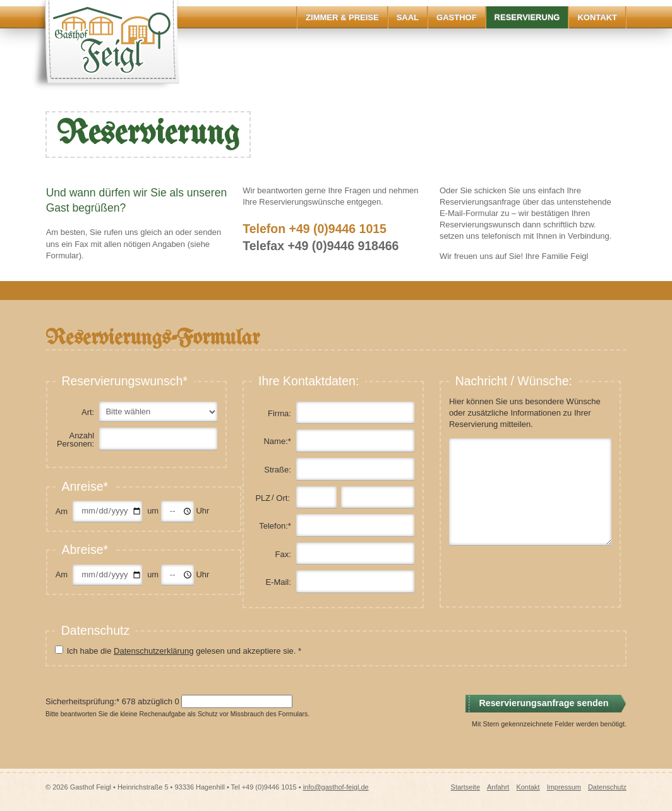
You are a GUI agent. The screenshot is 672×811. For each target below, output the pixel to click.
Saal (408, 17)
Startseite (465, 787)
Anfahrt (498, 787)
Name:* (277, 441)
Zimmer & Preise (342, 17)
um (154, 511)
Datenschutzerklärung (153, 651)
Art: (88, 412)
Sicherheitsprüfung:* (82, 701)
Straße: (278, 470)
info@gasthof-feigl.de (336, 787)
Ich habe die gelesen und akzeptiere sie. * (184, 651)
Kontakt (597, 17)
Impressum (564, 787)
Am (62, 511)
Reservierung (527, 17)
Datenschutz (607, 787)
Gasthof (457, 17)
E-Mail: (278, 582)
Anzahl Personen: (75, 440)
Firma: (279, 413)
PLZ (263, 498)
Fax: (283, 554)
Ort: (283, 498)
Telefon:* (275, 526)
